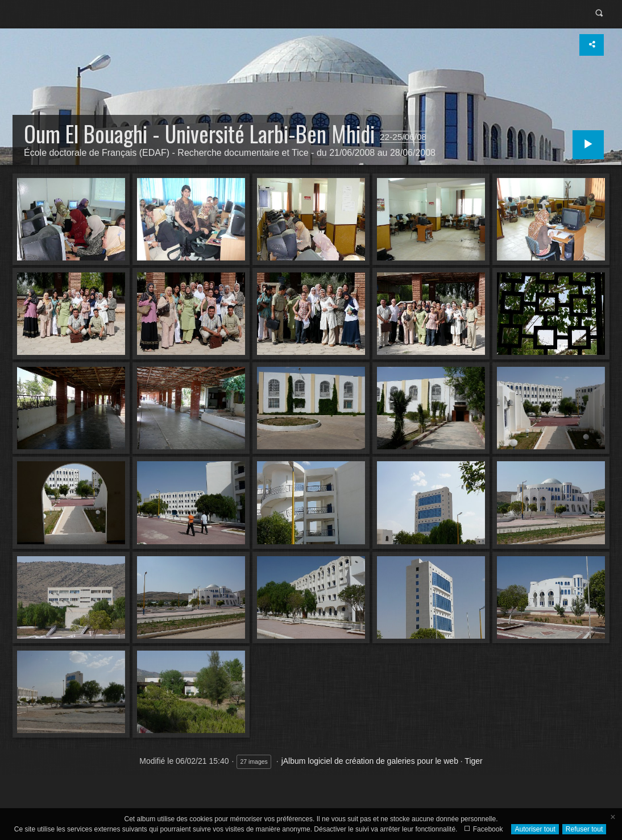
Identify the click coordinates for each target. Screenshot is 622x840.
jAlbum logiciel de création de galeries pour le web (370, 761)
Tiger (473, 761)
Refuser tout (584, 829)
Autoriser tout (535, 829)
